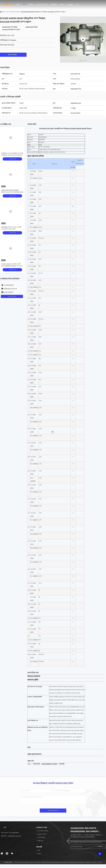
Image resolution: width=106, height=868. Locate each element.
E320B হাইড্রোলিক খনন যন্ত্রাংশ (49, 764)
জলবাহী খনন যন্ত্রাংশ (15, 12)
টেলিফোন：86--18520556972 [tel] (10, 833)
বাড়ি (18, 5)
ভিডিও (31, 5)
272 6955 (62, 764)
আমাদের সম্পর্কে (42, 5)
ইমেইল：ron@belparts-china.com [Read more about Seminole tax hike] (11, 836)
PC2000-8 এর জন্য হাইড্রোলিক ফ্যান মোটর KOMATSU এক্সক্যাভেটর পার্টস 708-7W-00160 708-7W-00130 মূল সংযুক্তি (12, 155)
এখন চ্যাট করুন (13, 55)
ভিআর (62, 5)
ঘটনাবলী (54, 5)
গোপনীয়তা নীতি (8, 862)
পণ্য (24, 5)
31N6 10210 (36, 764)
